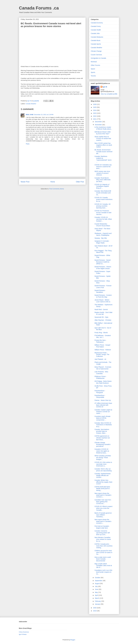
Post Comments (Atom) (57, 189)
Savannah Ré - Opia (101, 317)
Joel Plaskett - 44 (100, 359)
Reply (28, 144)
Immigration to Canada (98, 58)
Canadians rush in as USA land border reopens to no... (103, 572)
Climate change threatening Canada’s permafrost (103, 444)
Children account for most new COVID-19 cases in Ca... (103, 552)
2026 (95, 104)
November (99, 125)
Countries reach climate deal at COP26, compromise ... (102, 418)
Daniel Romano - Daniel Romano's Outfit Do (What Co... (103, 262)
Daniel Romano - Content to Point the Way (103, 296)
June (97, 589)
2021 (95, 119)
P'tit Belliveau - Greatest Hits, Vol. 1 (103, 336)
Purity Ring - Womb (101, 333)
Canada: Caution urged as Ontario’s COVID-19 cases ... (103, 412)
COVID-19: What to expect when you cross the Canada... (103, 508)
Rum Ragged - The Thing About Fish (103, 252)
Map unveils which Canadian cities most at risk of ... (103, 566)
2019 (95, 611)
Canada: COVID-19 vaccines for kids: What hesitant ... (103, 219)
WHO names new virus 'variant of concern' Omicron (102, 173)
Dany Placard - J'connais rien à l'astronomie (103, 368)
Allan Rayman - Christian (103, 320)
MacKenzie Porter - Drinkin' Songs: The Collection (102, 355)
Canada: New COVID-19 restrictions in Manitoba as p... (103, 425)
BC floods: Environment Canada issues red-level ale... (103, 152)
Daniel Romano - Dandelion (100, 291)
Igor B (105, 87)
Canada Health (96, 30)
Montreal (94, 62)
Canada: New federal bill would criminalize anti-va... (103, 193)
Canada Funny (96, 26)
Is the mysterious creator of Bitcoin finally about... (103, 128)
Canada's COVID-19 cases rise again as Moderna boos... (102, 451)
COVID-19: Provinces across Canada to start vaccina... (103, 213)
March (97, 598)
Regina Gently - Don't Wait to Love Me (103, 313)
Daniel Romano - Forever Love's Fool (103, 287)
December (99, 122)
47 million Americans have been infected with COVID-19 (103, 405)
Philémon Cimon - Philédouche (101, 377)
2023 (95, 113)
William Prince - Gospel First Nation (102, 346)
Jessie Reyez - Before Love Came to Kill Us (102, 301)
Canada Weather (31, 104)
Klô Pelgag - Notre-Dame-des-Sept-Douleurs (103, 382)
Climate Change (96, 51)
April (97, 595)
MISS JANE (30, 115)
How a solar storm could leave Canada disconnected (103, 559)
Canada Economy (97, 23)
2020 (95, 608)
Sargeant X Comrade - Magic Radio (102, 242)
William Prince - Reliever (103, 350)
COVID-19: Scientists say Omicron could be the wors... (103, 167)
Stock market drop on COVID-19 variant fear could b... (103, 138)
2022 (95, 116)
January (98, 604)
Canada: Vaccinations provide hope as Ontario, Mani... (102, 431)
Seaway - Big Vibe (101, 238)
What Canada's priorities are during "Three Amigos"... (103, 458)
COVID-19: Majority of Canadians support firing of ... (102, 186)
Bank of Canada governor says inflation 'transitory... (103, 515)
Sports (93, 72)
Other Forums (95, 65)
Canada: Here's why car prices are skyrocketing (103, 470)
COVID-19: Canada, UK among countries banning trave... (103, 206)
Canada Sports (96, 44)
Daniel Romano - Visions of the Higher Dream (103, 268)
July (96, 586)
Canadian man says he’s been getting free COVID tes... (103, 502)
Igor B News (23, 634)
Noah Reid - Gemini (101, 309)
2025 (95, 107)
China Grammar (24, 632)
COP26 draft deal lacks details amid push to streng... (102, 489)
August (97, 584)
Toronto (93, 76)
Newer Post (25, 182)
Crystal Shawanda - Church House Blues (102, 225)
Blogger (73, 640)
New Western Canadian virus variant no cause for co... (103, 539)
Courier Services (96, 55)
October (98, 578)
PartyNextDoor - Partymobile (100, 396)
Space (93, 69)
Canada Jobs (95, 33)
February (98, 601)
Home (53, 182)
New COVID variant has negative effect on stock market (103, 145)
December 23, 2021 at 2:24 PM (44, 115)
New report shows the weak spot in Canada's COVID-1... (103, 495)
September (99, 581)
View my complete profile (109, 94)
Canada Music (96, 40)
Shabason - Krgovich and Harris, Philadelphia (103, 234)
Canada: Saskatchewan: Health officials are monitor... (103, 475)
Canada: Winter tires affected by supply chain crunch (103, 482)
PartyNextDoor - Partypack (100, 392)
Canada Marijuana (97, 37)
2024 (95, 110)
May (96, 592)
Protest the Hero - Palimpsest (101, 341)
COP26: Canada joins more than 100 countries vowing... (103, 546)
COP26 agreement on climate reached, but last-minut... (102, 438)
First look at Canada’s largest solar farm (102, 527)
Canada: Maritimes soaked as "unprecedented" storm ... (103, 159)
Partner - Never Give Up (103, 400)
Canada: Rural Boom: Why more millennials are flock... (103, 180)
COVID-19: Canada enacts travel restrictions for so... (103, 199)
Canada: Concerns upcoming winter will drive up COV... (102, 533)
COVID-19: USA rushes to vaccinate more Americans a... (103, 464)
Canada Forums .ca (39, 8)
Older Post (80, 182)
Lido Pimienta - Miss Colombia (101, 373)
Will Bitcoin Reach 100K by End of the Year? (103, 133)
